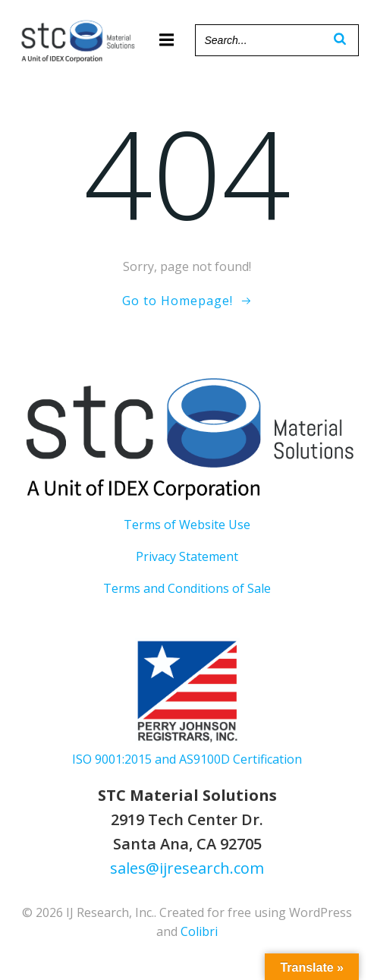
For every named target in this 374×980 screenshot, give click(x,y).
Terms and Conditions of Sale (187, 588)
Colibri (199, 931)
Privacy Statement (187, 556)
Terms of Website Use (187, 525)
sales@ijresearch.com (187, 868)
